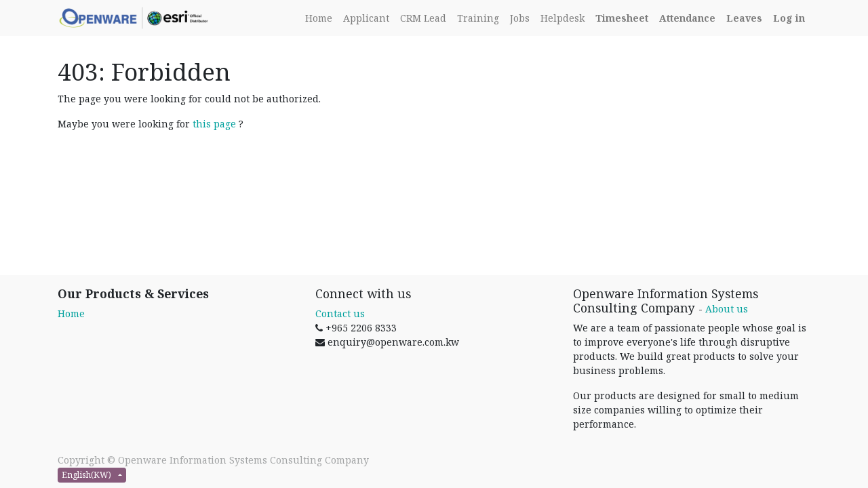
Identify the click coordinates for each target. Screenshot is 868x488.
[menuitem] (319, 18)
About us (727, 309)
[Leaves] (744, 18)
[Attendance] (687, 18)
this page (214, 124)
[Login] (789, 18)
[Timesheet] (622, 18)
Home (71, 313)
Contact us (340, 313)
